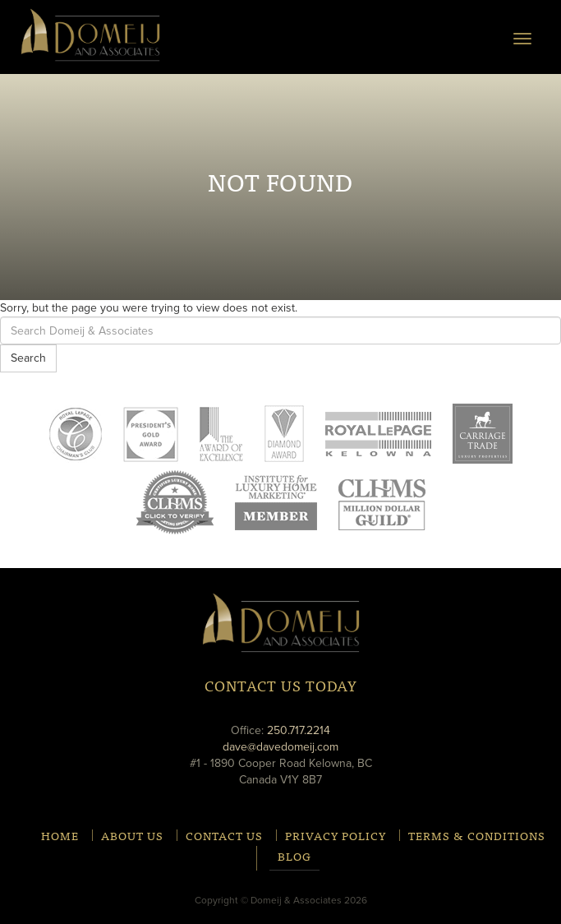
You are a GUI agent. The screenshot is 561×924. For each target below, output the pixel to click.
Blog (294, 857)
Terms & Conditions (477, 835)
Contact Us (224, 835)
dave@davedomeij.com (280, 747)
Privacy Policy (336, 835)
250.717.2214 (299, 730)
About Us (132, 835)
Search (28, 358)
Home (60, 835)
